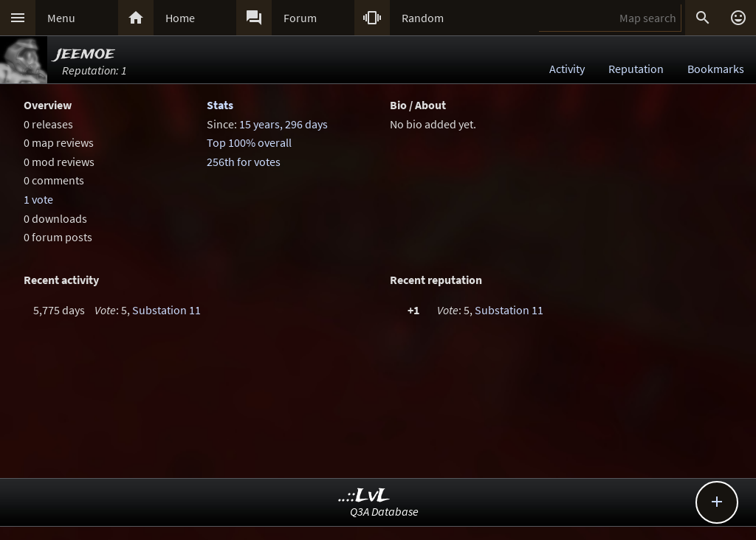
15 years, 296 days (283, 124)
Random (423, 18)
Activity (567, 69)
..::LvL (364, 496)
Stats (220, 105)
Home (180, 18)
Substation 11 (166, 310)
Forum (300, 18)
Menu (61, 18)
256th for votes (244, 162)
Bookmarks (716, 69)
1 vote (38, 199)
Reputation (636, 69)
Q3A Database (384, 511)
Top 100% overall (249, 142)
